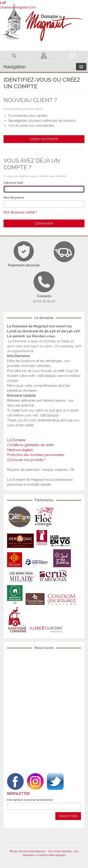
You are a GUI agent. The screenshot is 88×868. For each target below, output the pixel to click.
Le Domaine (16, 440)
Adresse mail (13, 183)
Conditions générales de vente (30, 445)
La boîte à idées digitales (51, 855)
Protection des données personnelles (36, 455)
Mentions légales (20, 450)
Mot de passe (14, 198)
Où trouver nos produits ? (27, 460)
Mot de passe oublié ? (20, 212)
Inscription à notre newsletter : (31, 800)
